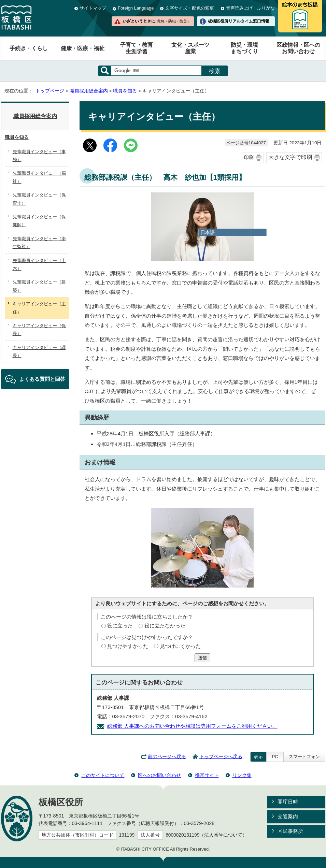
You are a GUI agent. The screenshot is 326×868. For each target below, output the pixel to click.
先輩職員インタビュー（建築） (39, 286)
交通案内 (288, 816)
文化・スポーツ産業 (190, 48)
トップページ (50, 91)
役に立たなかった (165, 626)
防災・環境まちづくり (244, 48)
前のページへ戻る (167, 757)
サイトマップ (93, 8)
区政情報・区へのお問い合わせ (298, 48)
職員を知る (125, 91)
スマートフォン (304, 757)
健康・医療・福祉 (83, 48)
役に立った (120, 626)
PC (275, 757)
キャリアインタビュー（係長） (39, 330)
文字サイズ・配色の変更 (190, 8)
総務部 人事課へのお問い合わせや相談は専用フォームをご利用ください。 (192, 726)
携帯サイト (207, 775)
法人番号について (223, 835)
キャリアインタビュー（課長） (39, 351)
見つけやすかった (128, 646)
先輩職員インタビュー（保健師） (39, 221)
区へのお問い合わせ (159, 775)
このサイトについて (103, 775)
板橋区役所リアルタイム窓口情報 (239, 21)
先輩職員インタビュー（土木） (39, 264)
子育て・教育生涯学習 (137, 48)
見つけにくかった (180, 646)
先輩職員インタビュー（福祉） (39, 177)
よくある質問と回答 (42, 379)
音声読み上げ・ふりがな (250, 8)
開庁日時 (288, 802)
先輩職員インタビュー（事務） (39, 156)
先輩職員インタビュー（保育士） (39, 199)
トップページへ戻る (221, 757)
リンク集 (242, 775)
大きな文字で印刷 (290, 157)
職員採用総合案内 (89, 91)
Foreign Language (136, 8)
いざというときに (157, 21)
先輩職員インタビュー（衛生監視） (39, 243)
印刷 (249, 157)
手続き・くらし (29, 48)
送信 (202, 658)
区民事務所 (290, 831)
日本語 (208, 232)
